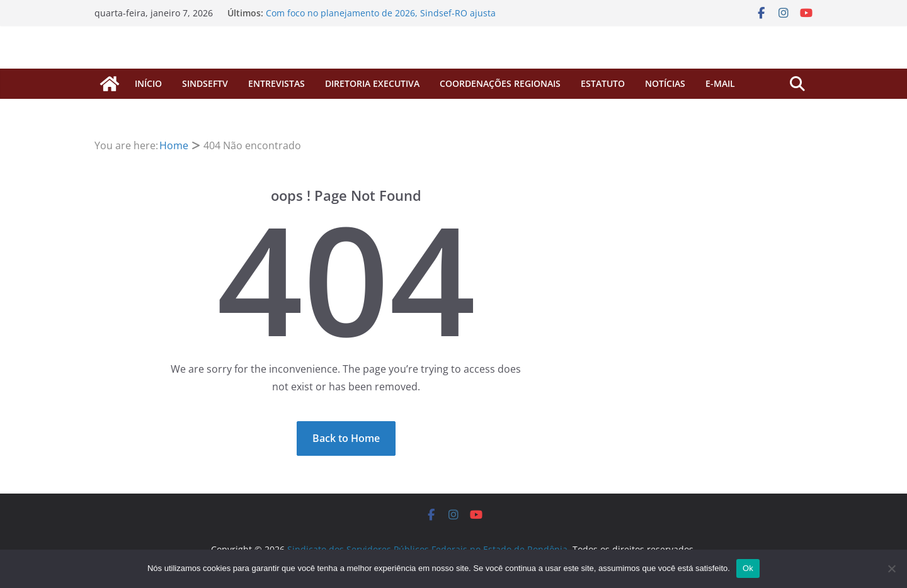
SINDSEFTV (205, 83)
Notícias (665, 83)
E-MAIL (720, 83)
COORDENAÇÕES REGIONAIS (500, 83)
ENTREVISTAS (277, 83)
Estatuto (603, 83)
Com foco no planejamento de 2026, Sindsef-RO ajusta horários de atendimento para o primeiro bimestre (381, 19)
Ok (748, 568)
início (148, 83)
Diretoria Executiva (372, 83)
